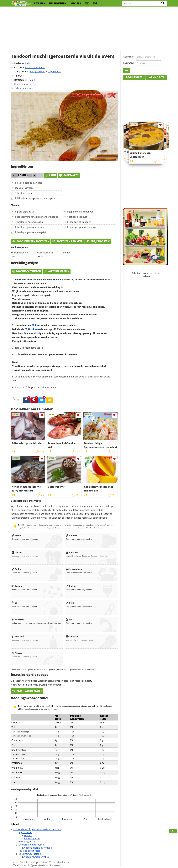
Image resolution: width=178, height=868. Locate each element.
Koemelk (18, 620)
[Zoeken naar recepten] (145, 3)
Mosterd (18, 636)
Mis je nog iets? (98, 241)
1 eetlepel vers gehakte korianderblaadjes (37, 217)
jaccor (33, 84)
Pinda (16, 536)
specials (76, 3)
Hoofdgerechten (38, 862)
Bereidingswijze (27, 842)
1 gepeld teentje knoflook (80, 212)
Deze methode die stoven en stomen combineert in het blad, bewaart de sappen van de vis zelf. (61, 379)
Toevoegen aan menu (68, 241)
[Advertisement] (89, 29)
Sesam (17, 586)
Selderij (72, 536)
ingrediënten (58, 3)
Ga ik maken (69, 175)
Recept (23, 862)
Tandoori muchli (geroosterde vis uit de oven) (37, 829)
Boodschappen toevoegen (31, 241)
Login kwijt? (134, 77)
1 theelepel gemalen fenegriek (30, 232)
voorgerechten (37, 72)
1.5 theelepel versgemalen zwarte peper (36, 198)
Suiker (17, 569)
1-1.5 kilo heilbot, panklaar (28, 183)
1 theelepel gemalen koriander (31, 227)
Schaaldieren (75, 569)
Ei (14, 603)
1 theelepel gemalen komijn (81, 227)
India (28, 63)
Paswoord (128, 63)
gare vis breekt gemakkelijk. (29, 348)
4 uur (36, 325)
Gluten (17, 552)
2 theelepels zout (24, 193)
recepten (40, 3)
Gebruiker (128, 57)
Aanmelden (156, 77)
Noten (17, 653)
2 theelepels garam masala (29, 222)
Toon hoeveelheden (26, 271)
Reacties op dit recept (30, 851)
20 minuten (33, 329)
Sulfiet (71, 586)
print (51, 175)
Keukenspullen (32, 839)
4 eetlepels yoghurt (77, 217)
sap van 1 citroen (24, 188)
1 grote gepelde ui (24, 212)
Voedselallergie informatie (38, 848)
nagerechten (55, 72)
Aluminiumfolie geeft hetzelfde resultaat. (36, 387)
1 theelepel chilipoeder (79, 222)
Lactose (72, 552)
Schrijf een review (24, 88)
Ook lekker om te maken (31, 845)
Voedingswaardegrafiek (37, 857)
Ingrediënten (25, 832)
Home (14, 862)
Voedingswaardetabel (30, 854)
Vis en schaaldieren (35, 67)
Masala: (28, 836)
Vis (69, 620)
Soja (70, 603)
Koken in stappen (57, 271)
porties (20, 76)
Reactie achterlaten (27, 691)
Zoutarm (72, 636)
